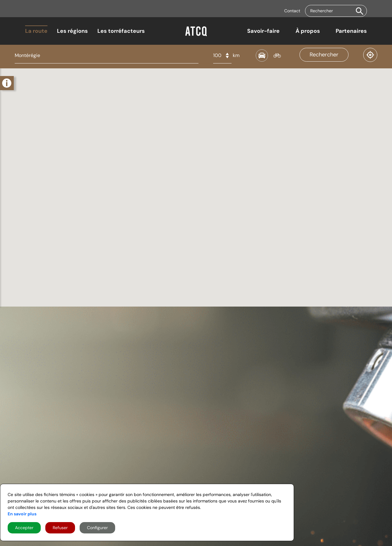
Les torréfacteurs (121, 31)
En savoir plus (22, 514)
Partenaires (351, 31)
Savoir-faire (263, 31)
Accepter (24, 528)
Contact (292, 11)
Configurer (97, 528)
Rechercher (324, 55)
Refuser (60, 528)
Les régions (72, 31)
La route (36, 31)
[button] (360, 11)
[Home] (196, 34)
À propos (308, 31)
